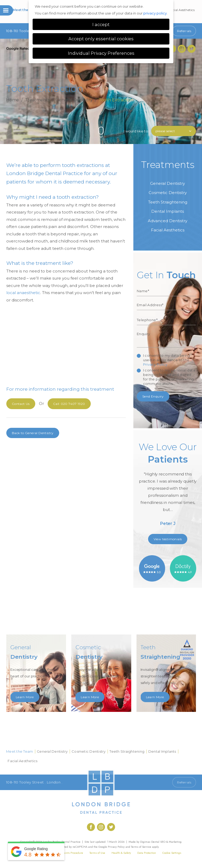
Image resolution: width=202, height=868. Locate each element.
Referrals (184, 31)
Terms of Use (97, 853)
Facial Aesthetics (182, 10)
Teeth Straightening (168, 202)
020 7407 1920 (69, 404)
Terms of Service (141, 847)
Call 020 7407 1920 (153, 782)
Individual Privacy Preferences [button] (101, 53)
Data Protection (147, 853)
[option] (168, 486)
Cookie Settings (172, 853)
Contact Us (21, 404)
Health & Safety (121, 853)
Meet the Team (26, 10)
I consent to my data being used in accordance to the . (166, 360)
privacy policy (155, 13)
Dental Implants (168, 211)
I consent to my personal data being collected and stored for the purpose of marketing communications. (169, 377)
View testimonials (168, 539)
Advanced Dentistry (168, 221)
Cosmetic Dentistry (168, 193)
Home (12, 100)
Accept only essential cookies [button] (101, 39)
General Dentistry (74, 100)
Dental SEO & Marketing (166, 842)
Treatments (37, 100)
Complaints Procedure (69, 853)
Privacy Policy (155, 364)
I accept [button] (101, 24)
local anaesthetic (23, 293)
